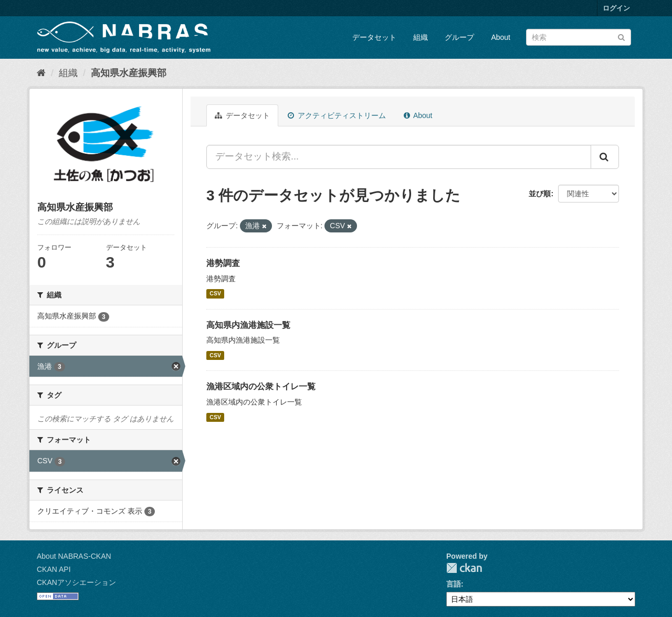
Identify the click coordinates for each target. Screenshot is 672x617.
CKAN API (54, 569)
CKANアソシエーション (76, 582)
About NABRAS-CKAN (74, 556)
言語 (454, 584)
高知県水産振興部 (129, 73)
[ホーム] (41, 73)
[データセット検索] (579, 37)
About (501, 37)
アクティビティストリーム (337, 115)
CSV (215, 294)
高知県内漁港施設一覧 (248, 325)
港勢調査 (223, 263)
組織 (421, 37)
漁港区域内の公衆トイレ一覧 (261, 386)
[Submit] (621, 36)
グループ (459, 37)
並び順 (540, 194)
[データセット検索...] (399, 157)
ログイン (616, 8)
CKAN (464, 568)
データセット (374, 37)
